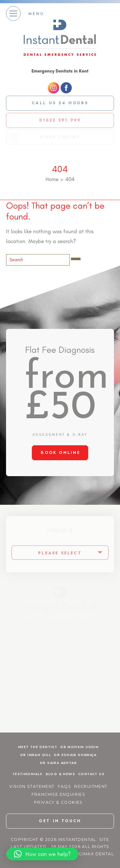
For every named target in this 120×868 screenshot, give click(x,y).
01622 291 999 (60, 119)
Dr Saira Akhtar (58, 763)
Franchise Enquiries (59, 794)
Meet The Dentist (38, 747)
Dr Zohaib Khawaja (75, 755)
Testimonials (28, 774)
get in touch (60, 821)
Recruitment (91, 786)
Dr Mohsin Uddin (80, 747)
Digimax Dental (94, 854)
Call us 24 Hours (60, 102)
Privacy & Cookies (58, 802)
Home (52, 179)
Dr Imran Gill (36, 755)
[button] (42, 854)
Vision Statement (32, 786)
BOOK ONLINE (60, 453)
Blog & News (60, 774)
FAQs (65, 786)
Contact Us (91, 774)
